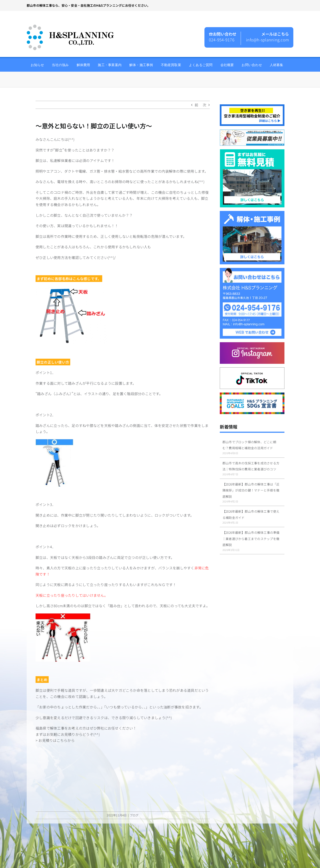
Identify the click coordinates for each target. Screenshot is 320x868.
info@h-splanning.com (267, 40)
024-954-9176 (222, 40)
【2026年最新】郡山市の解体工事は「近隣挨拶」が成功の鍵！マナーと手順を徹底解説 (251, 490)
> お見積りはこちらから (55, 740)
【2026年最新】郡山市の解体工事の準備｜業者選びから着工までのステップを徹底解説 (251, 539)
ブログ (134, 815)
